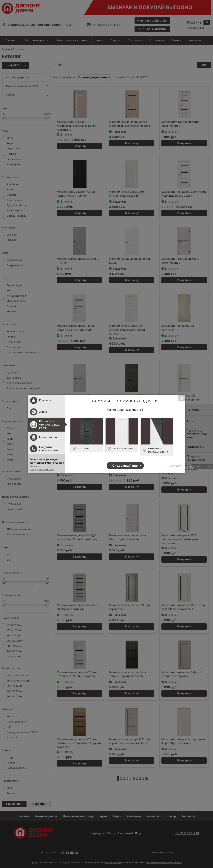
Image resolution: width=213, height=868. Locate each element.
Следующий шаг (125, 466)
